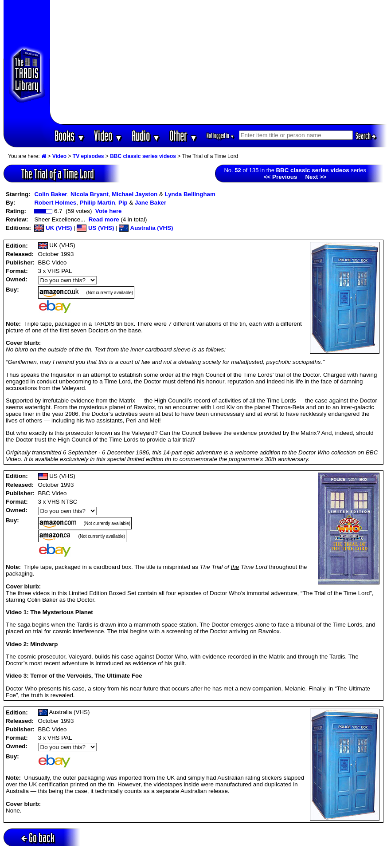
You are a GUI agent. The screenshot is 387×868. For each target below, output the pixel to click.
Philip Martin (98, 203)
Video (108, 136)
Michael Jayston (135, 194)
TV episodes (88, 156)
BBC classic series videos (143, 156)
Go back (38, 838)
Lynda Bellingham (190, 194)
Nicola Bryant (90, 194)
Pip (123, 203)
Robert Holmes (55, 203)
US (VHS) (95, 228)
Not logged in (221, 136)
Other (184, 136)
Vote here (109, 211)
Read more (104, 219)
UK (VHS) (53, 228)
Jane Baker (150, 203)
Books (70, 136)
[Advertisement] (218, 62)
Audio (146, 136)
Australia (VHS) (146, 228)
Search (366, 136)
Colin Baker (51, 194)
